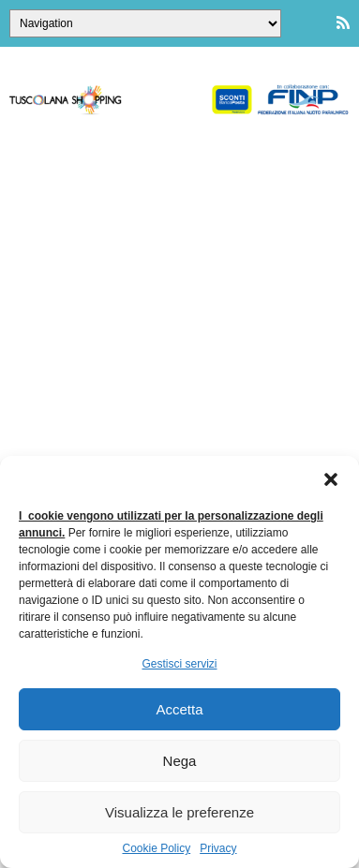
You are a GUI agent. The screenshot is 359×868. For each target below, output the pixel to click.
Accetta (179, 709)
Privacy (218, 848)
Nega (180, 761)
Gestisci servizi (179, 664)
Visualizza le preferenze (179, 812)
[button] (331, 479)
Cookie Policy (156, 848)
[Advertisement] (179, 323)
